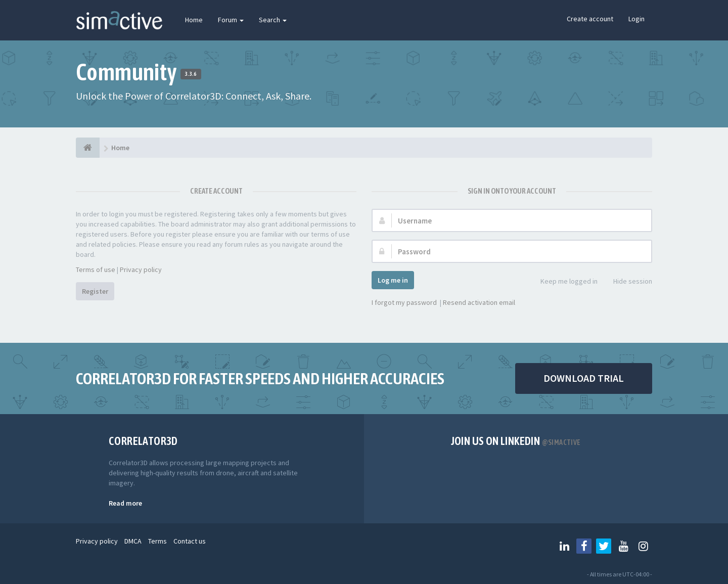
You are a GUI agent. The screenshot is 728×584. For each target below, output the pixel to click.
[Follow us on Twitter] (604, 546)
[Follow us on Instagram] (643, 546)
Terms (157, 541)
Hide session (627, 282)
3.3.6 (191, 74)
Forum (231, 20)
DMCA (133, 541)
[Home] (88, 148)
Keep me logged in (563, 282)
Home (194, 20)
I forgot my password (404, 302)
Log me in (393, 280)
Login (636, 19)
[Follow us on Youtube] (623, 546)
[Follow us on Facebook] (584, 546)
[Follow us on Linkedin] (564, 546)
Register (95, 291)
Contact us (190, 541)
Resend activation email (479, 302)
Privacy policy (141, 269)
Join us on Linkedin (516, 441)
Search (273, 20)
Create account (590, 19)
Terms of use (96, 269)
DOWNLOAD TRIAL (584, 378)
